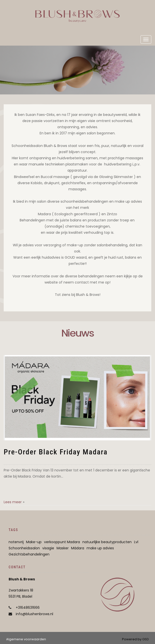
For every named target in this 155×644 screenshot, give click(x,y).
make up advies (100, 548)
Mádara (78, 548)
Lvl (136, 542)
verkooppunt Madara (62, 542)
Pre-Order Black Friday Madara (56, 452)
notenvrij (16, 542)
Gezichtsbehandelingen (29, 554)
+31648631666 (28, 608)
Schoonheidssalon (24, 548)
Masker (63, 548)
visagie (48, 548)
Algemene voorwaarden (26, 639)
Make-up (34, 542)
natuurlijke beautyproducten (107, 542)
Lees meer (13, 502)
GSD (146, 639)
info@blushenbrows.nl (34, 614)
